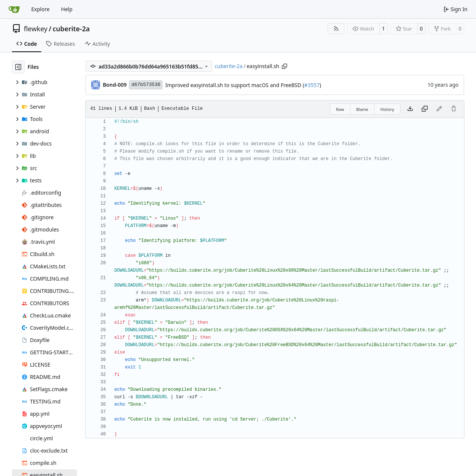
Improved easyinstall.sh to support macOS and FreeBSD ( (235, 85)
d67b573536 (146, 85)
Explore (40, 9)
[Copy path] (284, 66)
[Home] (14, 9)
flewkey (36, 29)
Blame (362, 109)
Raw (340, 109)
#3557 (312, 85)
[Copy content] (425, 109)
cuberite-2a (71, 29)
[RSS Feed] (336, 29)
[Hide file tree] (18, 67)
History (387, 109)
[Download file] (410, 109)
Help (67, 9)
